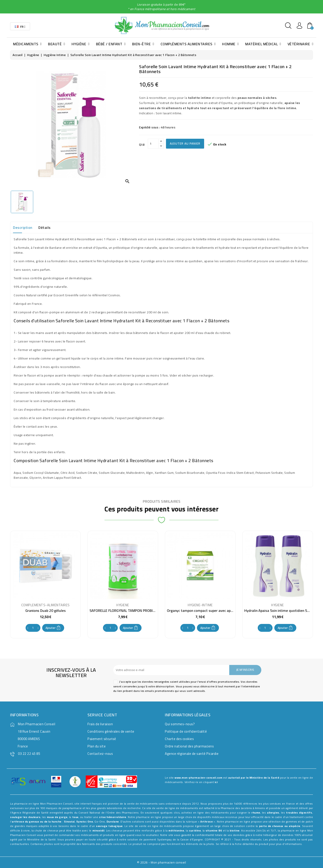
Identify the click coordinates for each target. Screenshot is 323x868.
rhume (256, 813)
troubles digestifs (299, 813)
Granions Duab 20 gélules (46, 610)
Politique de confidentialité (186, 731)
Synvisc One (85, 821)
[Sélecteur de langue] (20, 26)
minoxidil (98, 830)
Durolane (113, 821)
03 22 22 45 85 (29, 754)
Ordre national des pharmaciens (189, 746)
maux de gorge (57, 817)
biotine (235, 830)
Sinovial (69, 821)
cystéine (195, 830)
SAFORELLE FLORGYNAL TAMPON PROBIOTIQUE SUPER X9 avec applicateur (149, 610)
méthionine (176, 830)
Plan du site (97, 746)
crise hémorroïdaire (113, 817)
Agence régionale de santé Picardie (192, 754)
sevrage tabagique (109, 826)
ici (216, 782)
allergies (273, 813)
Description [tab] (23, 227)
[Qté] (153, 144)
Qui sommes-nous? (180, 724)
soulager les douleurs (25, 817)
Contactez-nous (100, 754)
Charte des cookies (179, 739)
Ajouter (53, 628)
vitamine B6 (214, 830)
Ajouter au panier (185, 143)
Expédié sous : (149, 127)
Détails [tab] (45, 227)
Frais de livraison (100, 724)
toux (75, 817)
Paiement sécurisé (102, 739)
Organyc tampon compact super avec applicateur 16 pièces (214, 610)
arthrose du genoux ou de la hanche (37, 821)
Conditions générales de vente (111, 731)
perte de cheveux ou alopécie (280, 826)
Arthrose (206, 821)
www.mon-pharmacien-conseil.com (198, 778)
